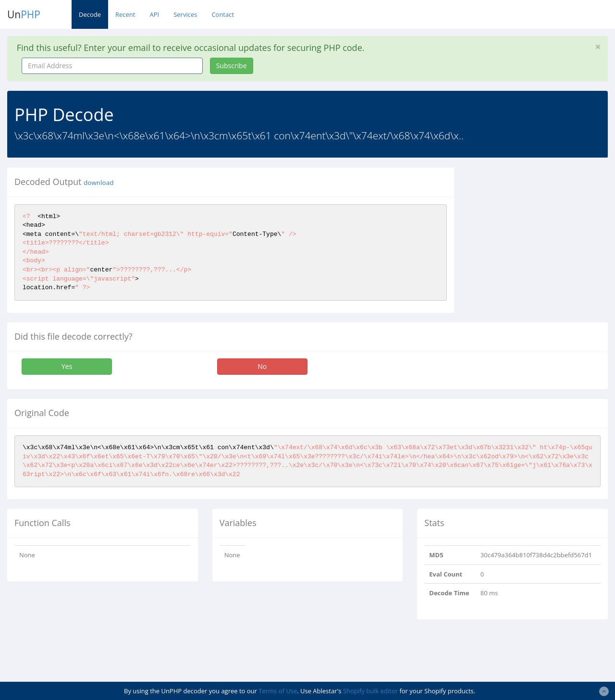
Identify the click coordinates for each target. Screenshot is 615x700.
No (262, 366)
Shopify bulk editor (370, 691)
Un (24, 14)
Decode (90, 14)
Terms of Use (278, 691)
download (98, 183)
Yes (67, 366)
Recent (125, 14)
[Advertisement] (542, 228)
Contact (223, 14)
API (154, 14)
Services (185, 14)
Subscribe (232, 66)
